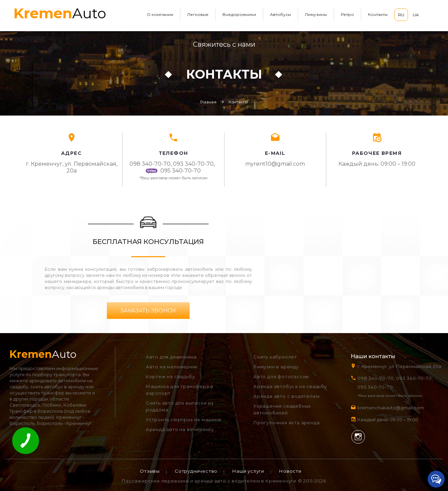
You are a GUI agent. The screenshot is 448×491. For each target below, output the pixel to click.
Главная (208, 102)
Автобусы (280, 14)
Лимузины (316, 14)
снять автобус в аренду (57, 387)
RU (401, 15)
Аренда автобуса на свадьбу (290, 386)
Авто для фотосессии (281, 376)
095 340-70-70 (173, 171)
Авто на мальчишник (172, 367)
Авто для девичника (171, 357)
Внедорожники (239, 14)
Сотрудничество (196, 471)
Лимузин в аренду (276, 367)
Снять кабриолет (275, 357)
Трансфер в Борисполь (36, 411)
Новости (290, 471)
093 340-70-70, (195, 164)
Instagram (358, 437)
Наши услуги (248, 471)
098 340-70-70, (151, 164)
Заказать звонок (148, 311)
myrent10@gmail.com (275, 164)
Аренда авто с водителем (286, 396)
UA (416, 15)
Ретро (347, 14)
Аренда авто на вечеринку (180, 429)
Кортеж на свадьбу (170, 376)
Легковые (198, 14)
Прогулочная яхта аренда (286, 423)
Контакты (378, 14)
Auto (60, 13)
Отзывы (150, 471)
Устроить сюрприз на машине (184, 420)
